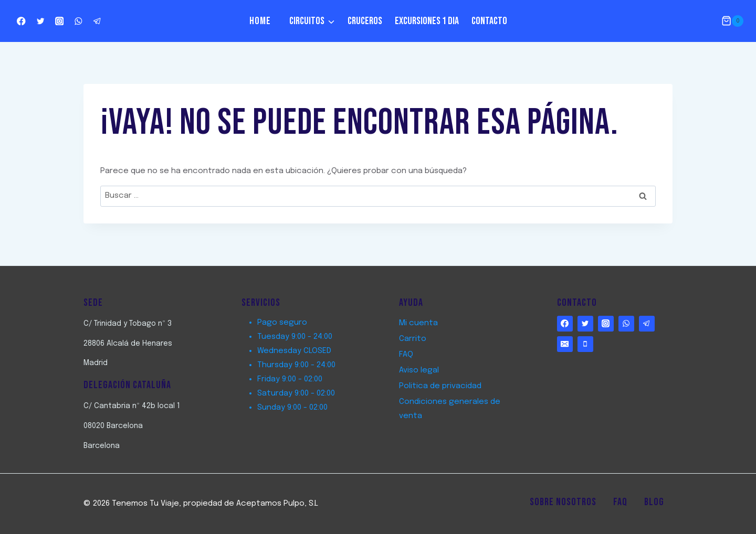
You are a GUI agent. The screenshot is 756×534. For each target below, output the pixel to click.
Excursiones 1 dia (427, 21)
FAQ (406, 355)
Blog (654, 502)
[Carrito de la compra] (732, 21)
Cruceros (365, 21)
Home (260, 21)
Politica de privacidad (440, 386)
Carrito (413, 339)
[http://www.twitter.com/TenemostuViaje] (40, 21)
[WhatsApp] (78, 21)
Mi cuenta (418, 323)
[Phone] (585, 344)
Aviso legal (419, 370)
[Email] (565, 344)
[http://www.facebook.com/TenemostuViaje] (21, 21)
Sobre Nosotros (563, 502)
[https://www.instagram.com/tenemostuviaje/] (60, 21)
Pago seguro (282, 323)
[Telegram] (97, 21)
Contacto (489, 21)
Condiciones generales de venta (450, 409)
